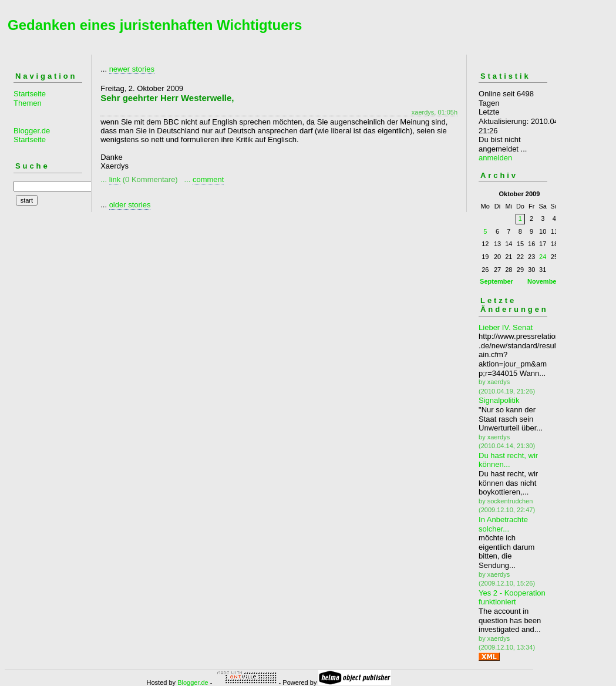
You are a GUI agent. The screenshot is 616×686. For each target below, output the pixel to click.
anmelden (495, 158)
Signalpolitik (499, 400)
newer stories (132, 69)
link (115, 179)
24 (543, 257)
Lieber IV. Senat (506, 327)
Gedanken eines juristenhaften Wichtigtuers (155, 25)
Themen (28, 103)
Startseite (30, 94)
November (543, 281)
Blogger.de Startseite (32, 135)
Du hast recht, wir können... (508, 460)
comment (208, 179)
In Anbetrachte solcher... (503, 524)
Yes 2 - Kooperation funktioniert (512, 598)
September (496, 281)
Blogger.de (193, 682)
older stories (130, 205)
